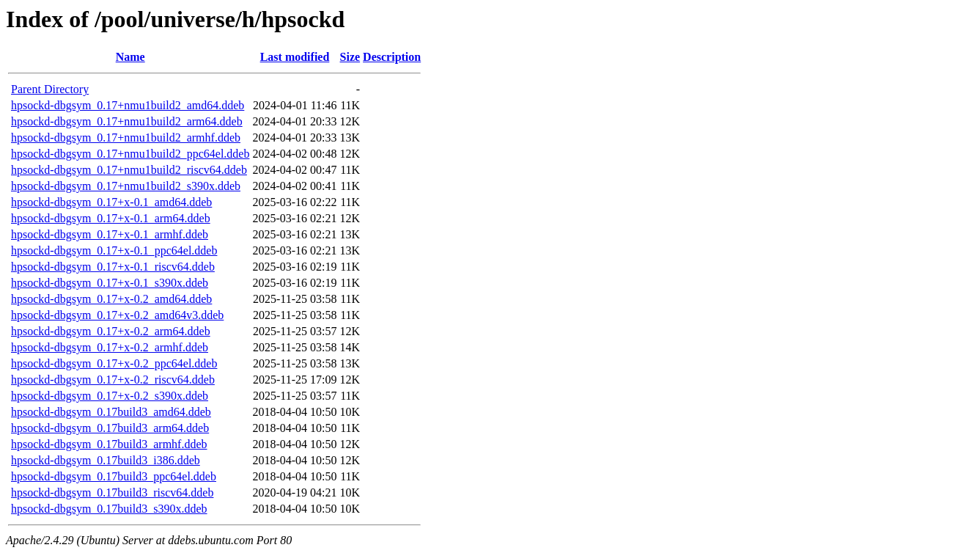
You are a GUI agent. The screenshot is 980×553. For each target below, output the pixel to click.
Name (130, 57)
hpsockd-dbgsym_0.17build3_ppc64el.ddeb (114, 476)
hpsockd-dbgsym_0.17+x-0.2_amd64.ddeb (111, 299)
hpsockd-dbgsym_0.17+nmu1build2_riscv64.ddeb (129, 170)
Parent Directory (50, 89)
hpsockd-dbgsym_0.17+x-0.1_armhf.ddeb (110, 234)
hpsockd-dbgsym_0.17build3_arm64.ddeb (110, 428)
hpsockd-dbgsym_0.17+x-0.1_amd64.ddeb (111, 202)
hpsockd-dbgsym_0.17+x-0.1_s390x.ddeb (110, 283)
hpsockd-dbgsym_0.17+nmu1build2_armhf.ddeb (126, 138)
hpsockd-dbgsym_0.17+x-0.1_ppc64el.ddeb (114, 250)
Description (392, 57)
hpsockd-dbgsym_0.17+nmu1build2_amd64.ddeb (128, 105)
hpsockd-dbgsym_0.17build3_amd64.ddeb (111, 412)
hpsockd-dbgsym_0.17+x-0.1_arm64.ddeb (111, 218)
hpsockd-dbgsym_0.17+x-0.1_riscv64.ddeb (113, 267)
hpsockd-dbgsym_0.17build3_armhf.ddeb (109, 444)
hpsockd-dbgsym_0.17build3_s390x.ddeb (109, 509)
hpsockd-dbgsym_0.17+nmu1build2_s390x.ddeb (126, 186)
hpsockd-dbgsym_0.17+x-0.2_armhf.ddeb (110, 347)
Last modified (295, 57)
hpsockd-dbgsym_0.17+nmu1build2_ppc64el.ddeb (130, 154)
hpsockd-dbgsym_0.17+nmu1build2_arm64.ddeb (127, 121)
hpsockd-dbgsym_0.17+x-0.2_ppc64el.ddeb (114, 363)
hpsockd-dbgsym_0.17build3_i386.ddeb (106, 460)
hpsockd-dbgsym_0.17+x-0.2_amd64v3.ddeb (117, 315)
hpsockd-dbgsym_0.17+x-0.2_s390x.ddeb (110, 396)
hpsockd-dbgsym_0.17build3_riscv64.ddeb (112, 492)
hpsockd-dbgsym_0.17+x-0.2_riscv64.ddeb (113, 380)
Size (350, 57)
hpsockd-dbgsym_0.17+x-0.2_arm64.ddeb (111, 331)
